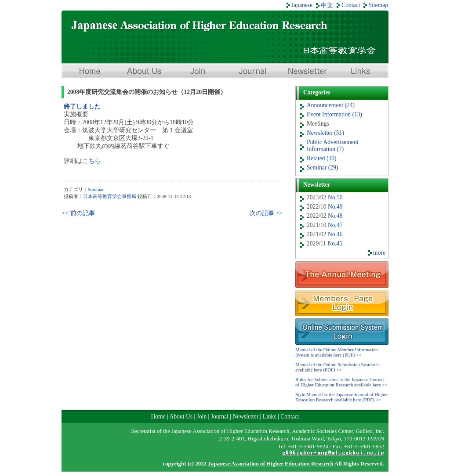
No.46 (335, 234)
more (379, 253)
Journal (252, 72)
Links (361, 72)
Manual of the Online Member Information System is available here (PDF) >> (337, 352)
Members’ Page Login (342, 303)
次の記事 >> (266, 213)
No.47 (335, 225)
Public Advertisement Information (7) (332, 146)
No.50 (335, 197)
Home (89, 72)
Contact (351, 5)
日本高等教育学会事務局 (110, 196)
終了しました (82, 106)
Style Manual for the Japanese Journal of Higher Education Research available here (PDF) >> (342, 397)
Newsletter (307, 72)
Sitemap (378, 5)
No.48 (335, 216)
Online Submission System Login (342, 332)
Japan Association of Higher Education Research (225, 37)
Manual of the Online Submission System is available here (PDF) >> (337, 367)
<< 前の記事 (78, 213)
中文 (327, 5)
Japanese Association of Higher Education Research (270, 463)
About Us (143, 72)
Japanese (302, 5)
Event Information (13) (334, 114)
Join (198, 72)
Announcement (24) (331, 105)
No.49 (335, 207)
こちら (91, 161)
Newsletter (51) (325, 133)
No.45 (335, 243)
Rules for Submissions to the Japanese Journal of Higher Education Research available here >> (341, 382)
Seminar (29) (322, 168)
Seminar (96, 189)
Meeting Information (342, 274)
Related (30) (322, 158)
